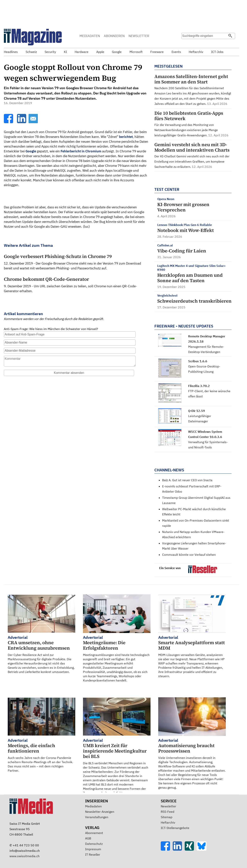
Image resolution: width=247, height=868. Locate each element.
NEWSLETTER (139, 36)
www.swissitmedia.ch (25, 856)
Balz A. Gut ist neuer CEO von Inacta (187, 480)
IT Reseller (93, 854)
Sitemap (167, 817)
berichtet (126, 137)
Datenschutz (94, 844)
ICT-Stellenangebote (175, 828)
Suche (186, 43)
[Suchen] (230, 36)
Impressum (93, 849)
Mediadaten (93, 806)
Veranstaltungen (97, 817)
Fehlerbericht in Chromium (81, 151)
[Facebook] (9, 122)
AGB (88, 838)
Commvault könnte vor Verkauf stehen (189, 555)
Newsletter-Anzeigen (100, 812)
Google (31, 151)
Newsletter (168, 806)
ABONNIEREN (114, 36)
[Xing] (191, 849)
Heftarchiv (168, 822)
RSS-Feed (167, 812)
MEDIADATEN (90, 36)
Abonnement (94, 833)
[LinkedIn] (22, 122)
